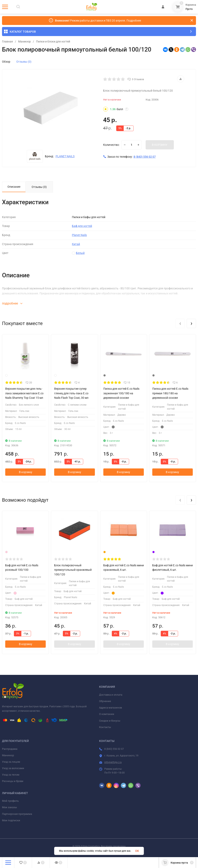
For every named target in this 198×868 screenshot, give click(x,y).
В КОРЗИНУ (160, 145)
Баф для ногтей (82, 226)
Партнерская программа (17, 814)
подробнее (12, 304)
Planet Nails (79, 235)
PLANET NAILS (65, 156)
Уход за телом (11, 775)
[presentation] (180, 324)
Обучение (105, 701)
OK (137, 851)
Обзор (6, 62)
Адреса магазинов (110, 708)
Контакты (105, 727)
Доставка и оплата (111, 695)
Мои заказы (9, 808)
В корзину (26, 472)
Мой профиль (10, 801)
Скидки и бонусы (110, 721)
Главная (7, 41)
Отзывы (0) (24, 62)
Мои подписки (11, 821)
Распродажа (10, 749)
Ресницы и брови (13, 782)
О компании (107, 714)
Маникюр (24, 41)
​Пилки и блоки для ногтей (53, 41)
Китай (76, 244)
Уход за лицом (11, 762)
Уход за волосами (13, 769)
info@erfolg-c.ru (113, 762)
